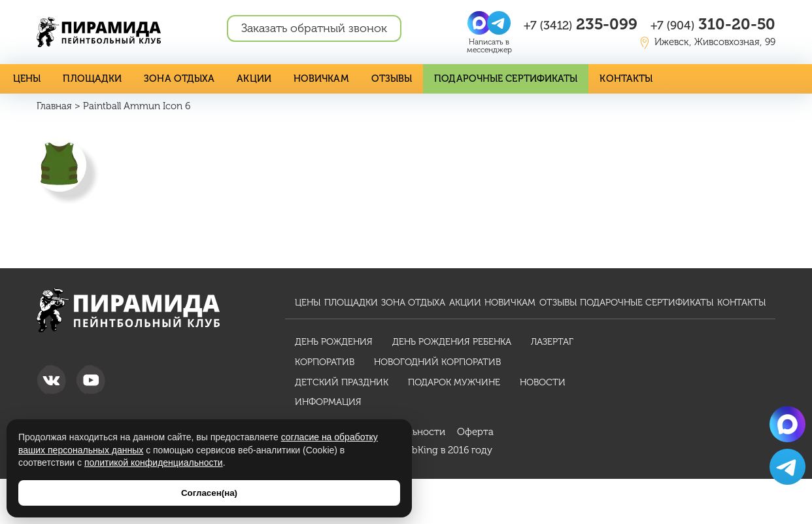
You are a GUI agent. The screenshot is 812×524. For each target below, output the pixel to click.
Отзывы (381, 78)
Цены (27, 78)
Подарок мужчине (454, 382)
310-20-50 (713, 24)
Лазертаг (552, 341)
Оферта (475, 432)
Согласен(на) (209, 493)
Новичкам (312, 78)
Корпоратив (325, 361)
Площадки (91, 78)
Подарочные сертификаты (491, 78)
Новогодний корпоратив (437, 361)
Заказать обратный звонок (314, 28)
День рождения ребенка (452, 341)
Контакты (608, 78)
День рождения (334, 341)
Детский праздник (342, 382)
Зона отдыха (174, 78)
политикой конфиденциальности (154, 463)
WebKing (418, 450)
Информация (328, 402)
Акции (246, 78)
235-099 (581, 24)
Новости (543, 382)
